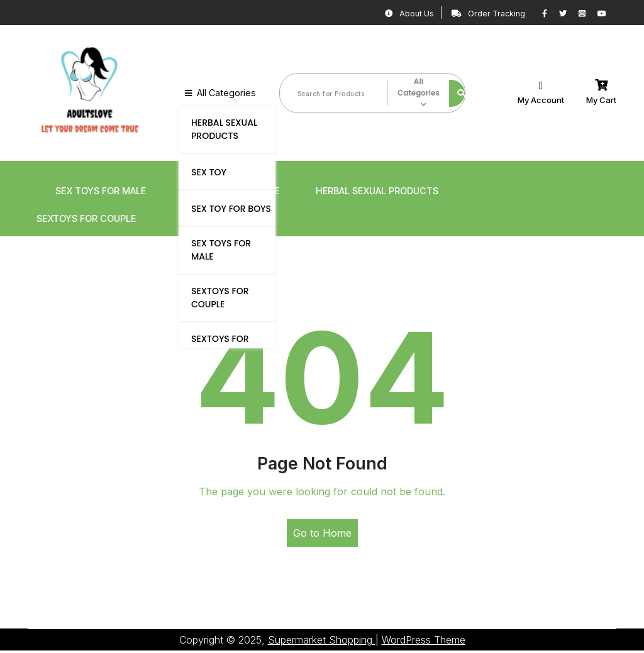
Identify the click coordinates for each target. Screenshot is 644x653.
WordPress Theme (424, 642)
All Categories (219, 93)
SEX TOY (209, 172)
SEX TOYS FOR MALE (221, 249)
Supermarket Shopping (322, 642)
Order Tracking (476, 13)
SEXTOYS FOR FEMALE (220, 345)
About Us (388, 13)
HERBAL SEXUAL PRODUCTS (224, 129)
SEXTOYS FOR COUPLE (220, 297)
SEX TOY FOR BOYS (231, 208)
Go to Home (322, 535)
